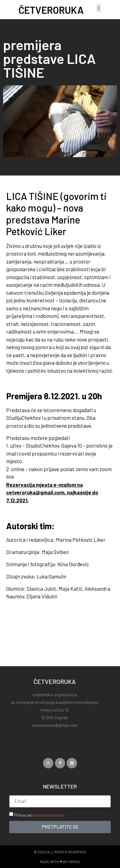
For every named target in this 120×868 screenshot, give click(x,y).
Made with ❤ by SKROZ (60, 862)
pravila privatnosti (49, 815)
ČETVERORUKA (51, 10)
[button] (99, 8)
